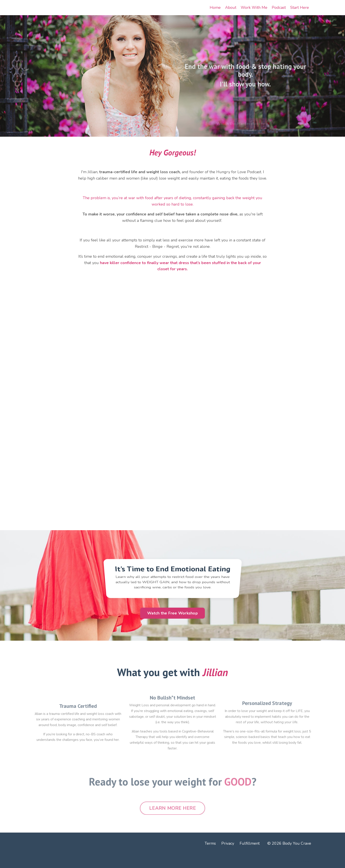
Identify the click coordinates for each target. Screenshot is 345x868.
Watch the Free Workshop (172, 613)
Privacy (228, 843)
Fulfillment (250, 843)
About (231, 7)
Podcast (279, 7)
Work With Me (254, 7)
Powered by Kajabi (298, 861)
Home (215, 7)
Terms (210, 843)
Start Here (300, 7)
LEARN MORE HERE (172, 820)
